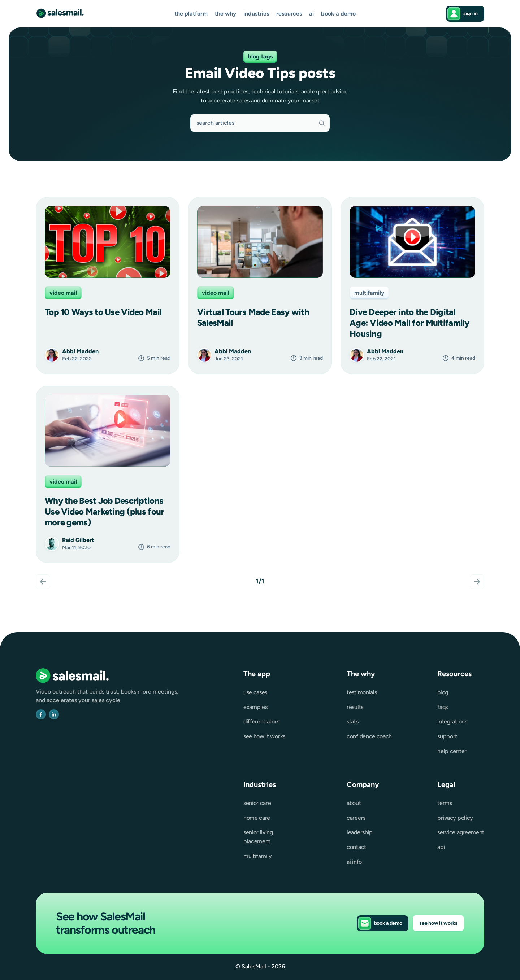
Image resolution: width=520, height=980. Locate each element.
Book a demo (338, 14)
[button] (191, 14)
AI (311, 14)
